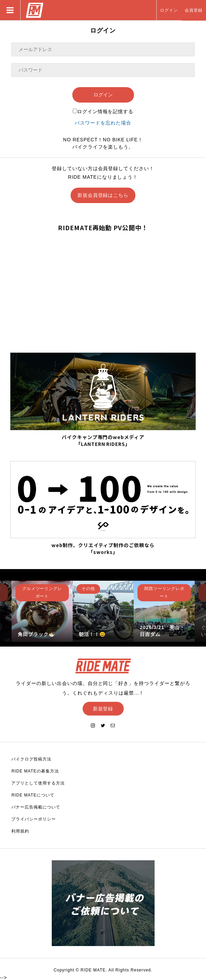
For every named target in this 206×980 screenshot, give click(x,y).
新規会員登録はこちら (103, 195)
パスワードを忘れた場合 (103, 123)
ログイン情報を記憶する (103, 111)
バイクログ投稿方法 (31, 759)
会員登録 (194, 10)
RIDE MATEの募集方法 (35, 771)
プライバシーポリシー (34, 819)
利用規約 (20, 831)
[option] (42, 611)
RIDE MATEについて (33, 795)
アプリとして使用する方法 (38, 783)
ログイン (169, 10)
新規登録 (103, 709)
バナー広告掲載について (36, 807)
